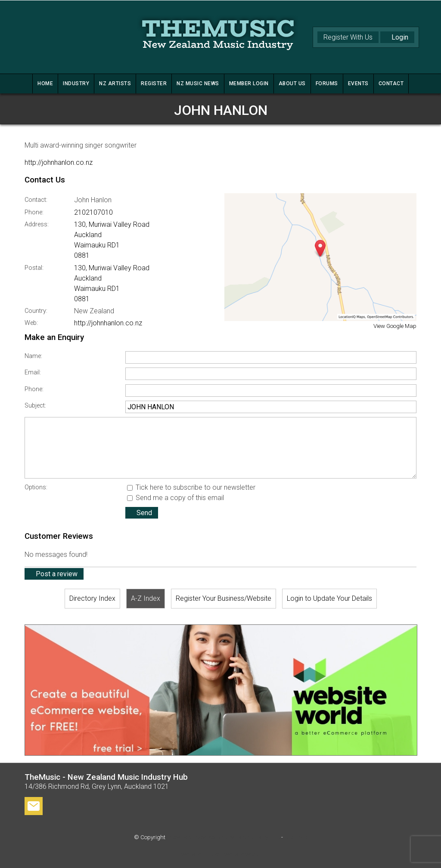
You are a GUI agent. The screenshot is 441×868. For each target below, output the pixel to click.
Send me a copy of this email (175, 498)
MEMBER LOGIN (249, 83)
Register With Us (348, 37)
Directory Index (92, 598)
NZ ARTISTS (115, 83)
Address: (37, 224)
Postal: (34, 268)
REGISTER (154, 83)
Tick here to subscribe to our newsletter (191, 487)
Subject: (35, 406)
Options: (36, 487)
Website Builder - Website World (220, 854)
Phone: (34, 212)
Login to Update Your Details (329, 598)
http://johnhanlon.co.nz (59, 162)
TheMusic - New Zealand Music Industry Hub (223, 837)
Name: (33, 356)
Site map (296, 837)
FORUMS (327, 83)
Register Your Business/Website (224, 598)
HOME (45, 83)
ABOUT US (292, 83)
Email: (33, 372)
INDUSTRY (76, 83)
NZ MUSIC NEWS (198, 83)
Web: (31, 323)
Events (358, 83)
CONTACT (391, 83)
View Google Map (395, 326)
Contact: (36, 200)
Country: (36, 311)
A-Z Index (146, 598)
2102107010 (93, 212)
